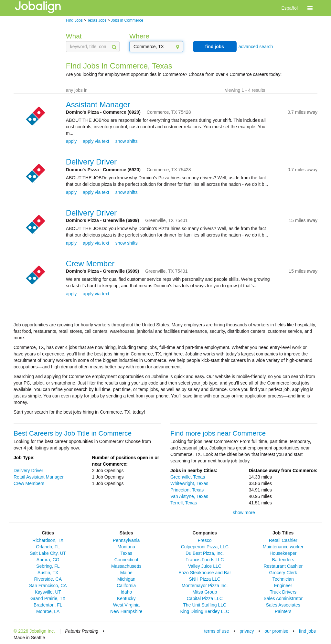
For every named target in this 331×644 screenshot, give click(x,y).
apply (71, 141)
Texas (126, 553)
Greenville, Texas (188, 477)
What (74, 36)
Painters (283, 611)
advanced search (256, 47)
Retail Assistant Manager (39, 477)
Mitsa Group (205, 592)
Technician (283, 579)
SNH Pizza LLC (205, 579)
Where (139, 36)
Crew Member (90, 264)
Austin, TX (48, 573)
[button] (310, 8)
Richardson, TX (48, 540)
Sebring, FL (48, 566)
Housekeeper (283, 553)
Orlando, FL (48, 547)
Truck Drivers (283, 592)
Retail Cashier (283, 540)
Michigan (126, 579)
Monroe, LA (48, 611)
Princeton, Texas (187, 490)
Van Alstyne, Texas (189, 496)
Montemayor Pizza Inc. (205, 586)
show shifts (127, 141)
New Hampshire (126, 611)
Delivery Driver (91, 162)
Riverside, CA (48, 579)
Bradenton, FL (48, 605)
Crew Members (29, 483)
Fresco (205, 540)
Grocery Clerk (283, 573)
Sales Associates (283, 605)
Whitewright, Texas (189, 483)
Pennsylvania (126, 540)
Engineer (283, 586)
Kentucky (126, 598)
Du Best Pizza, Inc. (205, 553)
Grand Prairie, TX (48, 598)
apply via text (96, 141)
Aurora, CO (48, 560)
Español (289, 8)
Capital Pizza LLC (205, 598)
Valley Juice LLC (205, 566)
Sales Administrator (283, 598)
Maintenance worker (283, 547)
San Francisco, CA (48, 586)
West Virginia (126, 605)
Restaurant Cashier (283, 566)
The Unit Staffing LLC (205, 605)
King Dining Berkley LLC (205, 611)
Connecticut (126, 560)
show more (244, 512)
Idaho (126, 592)
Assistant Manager (98, 105)
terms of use (216, 631)
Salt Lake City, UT (48, 553)
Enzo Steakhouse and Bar (205, 573)
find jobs (215, 47)
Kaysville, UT (48, 592)
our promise (276, 631)
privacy (247, 631)
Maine (126, 573)
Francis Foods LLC (205, 560)
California (126, 586)
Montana (126, 547)
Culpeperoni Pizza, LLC (205, 547)
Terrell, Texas (184, 503)
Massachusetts (126, 566)
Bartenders (283, 560)
